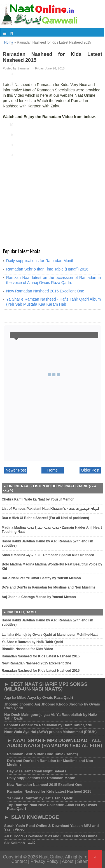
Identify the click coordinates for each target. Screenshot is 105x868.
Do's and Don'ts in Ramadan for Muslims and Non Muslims (49, 587)
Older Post (90, 470)
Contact (19, 861)
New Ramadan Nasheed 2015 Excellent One (45, 291)
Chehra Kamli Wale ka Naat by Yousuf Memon (38, 499)
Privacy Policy (45, 861)
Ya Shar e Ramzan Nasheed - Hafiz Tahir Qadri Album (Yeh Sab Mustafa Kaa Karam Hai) (53, 302)
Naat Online (51, 857)
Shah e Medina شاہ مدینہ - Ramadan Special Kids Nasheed (48, 555)
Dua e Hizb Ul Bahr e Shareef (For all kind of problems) (45, 518)
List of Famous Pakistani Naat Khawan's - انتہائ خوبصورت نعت (50, 509)
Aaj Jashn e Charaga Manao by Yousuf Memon (39, 597)
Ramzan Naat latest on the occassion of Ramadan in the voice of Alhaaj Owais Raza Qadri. (53, 280)
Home (53, 470)
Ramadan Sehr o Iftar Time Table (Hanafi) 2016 (47, 269)
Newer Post (16, 470)
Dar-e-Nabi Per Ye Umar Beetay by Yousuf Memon (41, 578)
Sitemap (86, 861)
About (68, 861)
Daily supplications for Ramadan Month (40, 261)
